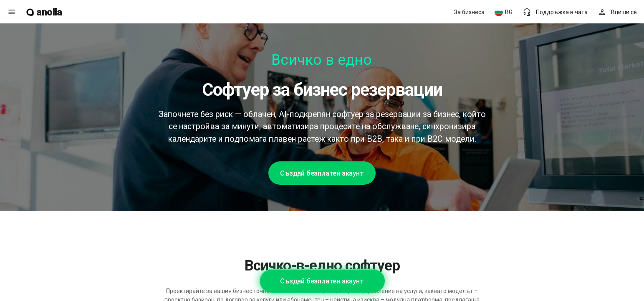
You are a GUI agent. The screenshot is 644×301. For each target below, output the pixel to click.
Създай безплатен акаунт (322, 173)
